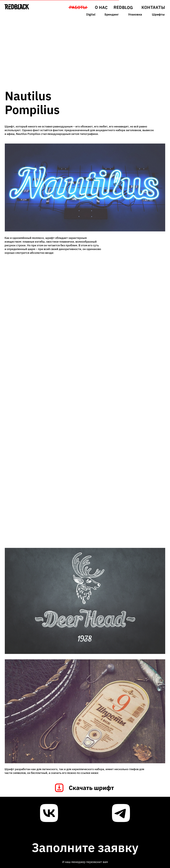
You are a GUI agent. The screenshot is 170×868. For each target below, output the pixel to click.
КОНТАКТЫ (153, 7)
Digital (91, 14)
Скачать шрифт (91, 788)
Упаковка (135, 14)
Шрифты (158, 14)
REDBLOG (123, 7)
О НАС (101, 7)
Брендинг (112, 14)
